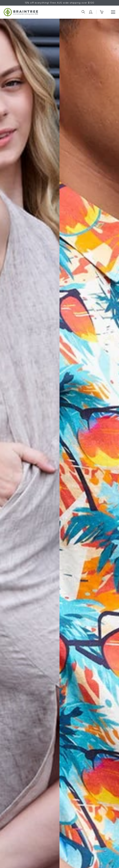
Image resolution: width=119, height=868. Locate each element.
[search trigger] (83, 12)
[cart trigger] (104, 12)
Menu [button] (113, 11)
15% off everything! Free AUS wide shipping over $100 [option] (60, 3)
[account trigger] (91, 12)
